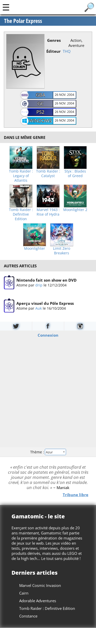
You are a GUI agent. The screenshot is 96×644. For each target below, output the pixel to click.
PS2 (40, 112)
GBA (40, 95)
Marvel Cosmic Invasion (40, 585)
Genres (54, 40)
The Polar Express (23, 21)
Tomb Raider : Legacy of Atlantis (21, 176)
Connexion (48, 335)
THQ (67, 51)
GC (40, 103)
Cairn (24, 593)
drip (39, 285)
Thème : (48, 452)
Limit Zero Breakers (62, 251)
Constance (28, 616)
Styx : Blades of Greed (75, 174)
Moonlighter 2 (75, 210)
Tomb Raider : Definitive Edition (21, 214)
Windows (40, 121)
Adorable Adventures (38, 601)
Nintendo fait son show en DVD (46, 280)
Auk (39, 308)
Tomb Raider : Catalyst (48, 174)
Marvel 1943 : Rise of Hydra (48, 212)
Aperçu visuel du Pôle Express (45, 304)
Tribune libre (76, 495)
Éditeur (54, 51)
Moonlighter (35, 248)
